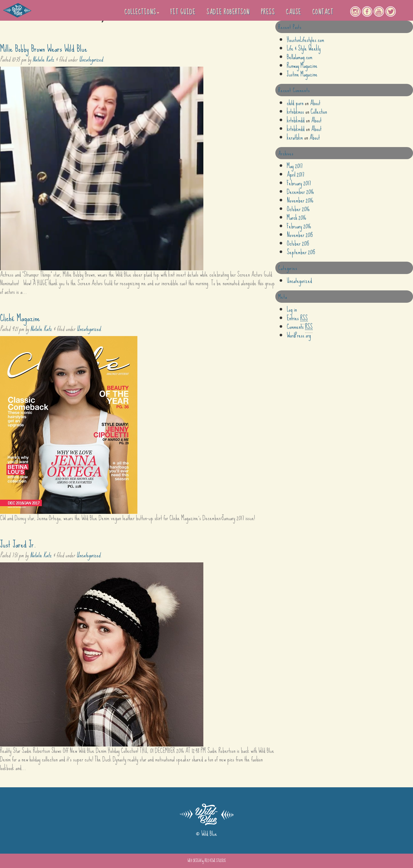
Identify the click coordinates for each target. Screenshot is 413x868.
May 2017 (295, 166)
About (315, 103)
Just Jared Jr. (18, 544)
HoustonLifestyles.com (305, 40)
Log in (292, 309)
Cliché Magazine (20, 318)
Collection (319, 112)
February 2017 (299, 183)
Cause (294, 12)
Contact (323, 12)
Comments (300, 327)
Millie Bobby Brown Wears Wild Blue (44, 49)
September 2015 (301, 252)
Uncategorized (91, 59)
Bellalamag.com (300, 57)
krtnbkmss (295, 112)
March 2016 (296, 218)
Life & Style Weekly (304, 48)
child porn (295, 103)
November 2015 (300, 235)
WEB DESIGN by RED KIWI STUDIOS (207, 861)
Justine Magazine (302, 74)
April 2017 (296, 174)
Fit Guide (183, 12)
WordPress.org (299, 335)
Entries (297, 318)
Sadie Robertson (228, 12)
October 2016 (298, 209)
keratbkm (295, 137)
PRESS (268, 12)
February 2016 (299, 226)
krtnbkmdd (296, 120)
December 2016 (300, 192)
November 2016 (300, 200)
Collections (142, 12)
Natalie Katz (43, 59)
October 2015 (298, 243)
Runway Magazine (302, 66)
